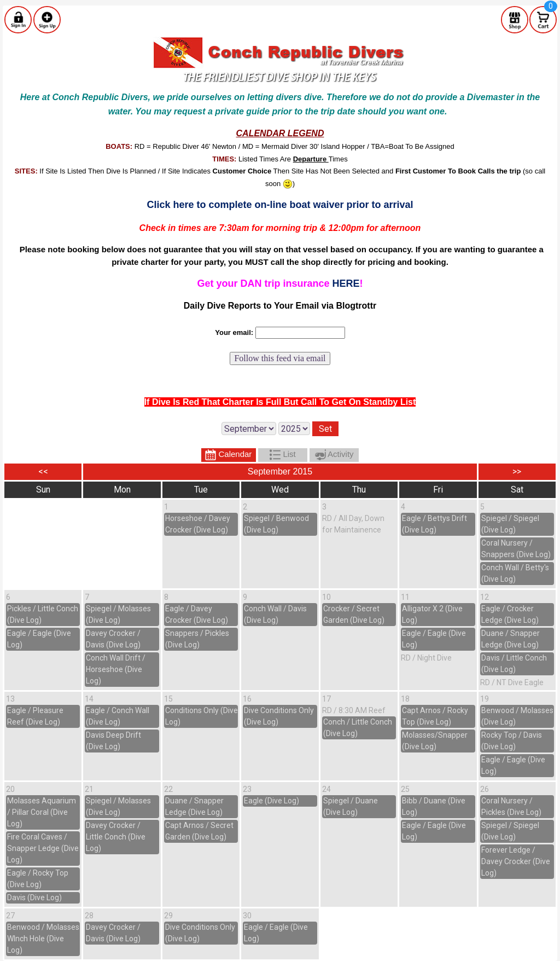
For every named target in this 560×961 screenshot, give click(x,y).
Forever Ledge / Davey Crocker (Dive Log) (516, 861)
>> (517, 471)
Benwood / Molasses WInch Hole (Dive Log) (43, 939)
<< (43, 471)
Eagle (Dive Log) (272, 801)
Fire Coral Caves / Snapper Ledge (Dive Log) (43, 848)
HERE (346, 283)
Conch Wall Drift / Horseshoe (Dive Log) (116, 669)
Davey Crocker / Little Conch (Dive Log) (116, 837)
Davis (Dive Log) (34, 898)
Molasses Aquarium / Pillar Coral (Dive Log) (42, 812)
